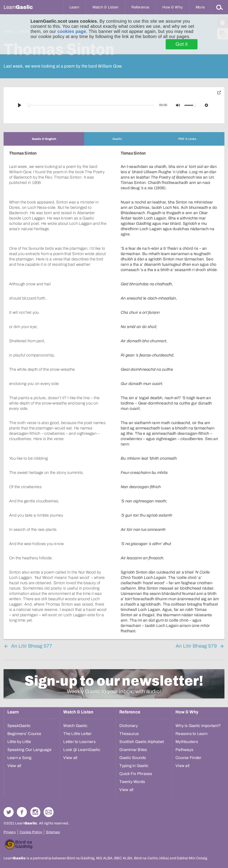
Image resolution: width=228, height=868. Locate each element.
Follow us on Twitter (9, 812)
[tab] (44, 139)
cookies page (72, 31)
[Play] (20, 105)
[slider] (91, 105)
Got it (182, 44)
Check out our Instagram (35, 812)
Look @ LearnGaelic (82, 750)
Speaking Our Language (29, 750)
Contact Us (49, 812)
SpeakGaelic (19, 726)
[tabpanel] (114, 392)
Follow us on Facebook (22, 812)
